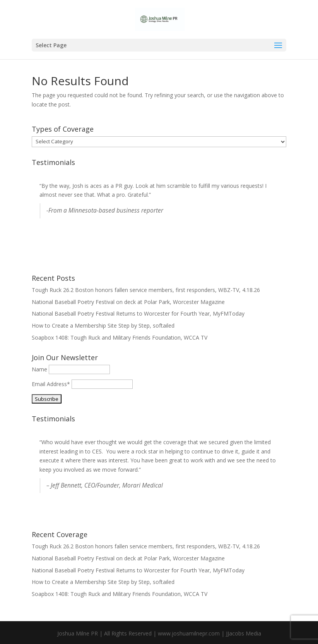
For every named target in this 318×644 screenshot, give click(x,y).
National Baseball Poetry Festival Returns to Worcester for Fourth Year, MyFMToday (138, 313)
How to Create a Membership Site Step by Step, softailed (103, 325)
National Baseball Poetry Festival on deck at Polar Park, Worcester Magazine (128, 302)
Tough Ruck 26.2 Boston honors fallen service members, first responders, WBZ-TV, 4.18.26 (146, 290)
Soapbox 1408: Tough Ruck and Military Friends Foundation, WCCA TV (120, 337)
